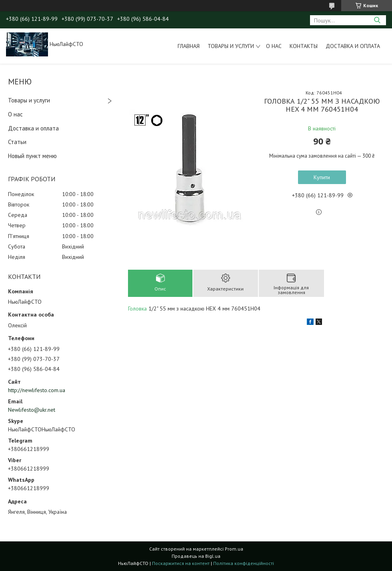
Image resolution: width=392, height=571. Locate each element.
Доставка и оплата (353, 46)
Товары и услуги (231, 46)
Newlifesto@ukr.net (32, 410)
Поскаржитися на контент (181, 563)
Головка (137, 309)
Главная (189, 46)
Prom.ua (234, 549)
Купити (322, 177)
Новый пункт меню (32, 156)
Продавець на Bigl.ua (196, 556)
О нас (274, 46)
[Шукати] (377, 20)
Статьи (17, 142)
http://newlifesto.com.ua (37, 390)
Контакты (304, 46)
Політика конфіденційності (244, 563)
